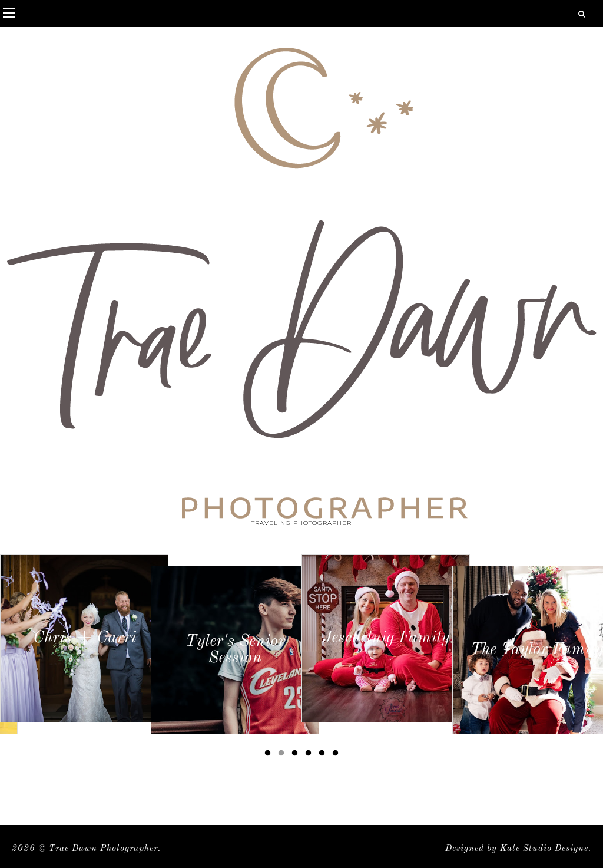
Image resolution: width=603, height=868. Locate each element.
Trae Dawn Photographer (103, 849)
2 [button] (283, 755)
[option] (84, 638)
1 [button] (270, 755)
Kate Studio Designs (544, 849)
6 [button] (337, 755)
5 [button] (324, 755)
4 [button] (310, 755)
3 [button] (297, 755)
